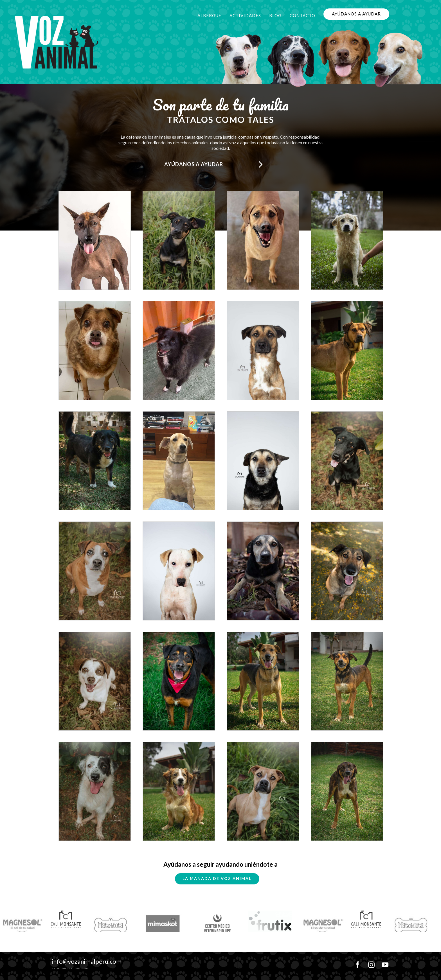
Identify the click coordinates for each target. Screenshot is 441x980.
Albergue (209, 15)
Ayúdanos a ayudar (356, 14)
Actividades (245, 15)
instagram (371, 963)
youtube (385, 963)
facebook (357, 963)
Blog (275, 15)
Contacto (302, 15)
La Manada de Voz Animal (217, 878)
